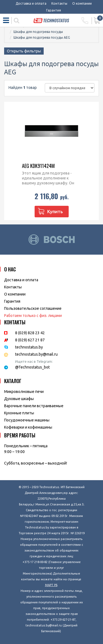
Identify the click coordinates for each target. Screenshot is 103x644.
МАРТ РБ (51, 585)
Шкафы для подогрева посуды (38, 32)
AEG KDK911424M (38, 166)
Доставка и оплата (31, 3)
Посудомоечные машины (27, 420)
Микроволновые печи (24, 392)
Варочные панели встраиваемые (34, 406)
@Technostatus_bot (32, 367)
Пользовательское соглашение (33, 308)
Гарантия (54, 10)
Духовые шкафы (19, 399)
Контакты (59, 3)
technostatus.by (29, 347)
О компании (82, 3)
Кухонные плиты (19, 413)
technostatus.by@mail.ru (36, 354)
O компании (15, 294)
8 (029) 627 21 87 (30, 340)
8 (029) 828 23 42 (30, 333)
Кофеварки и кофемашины (28, 427)
